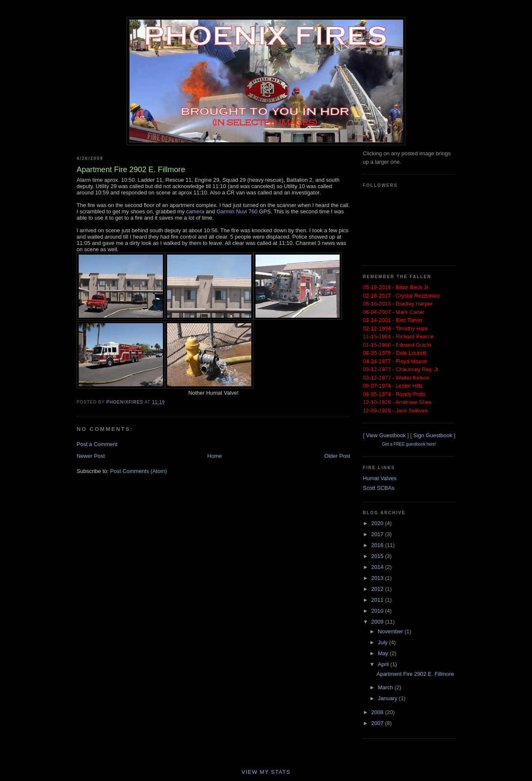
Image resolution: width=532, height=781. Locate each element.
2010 (378, 611)
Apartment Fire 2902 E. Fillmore (415, 674)
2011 (378, 600)
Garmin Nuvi (231, 211)
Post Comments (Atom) (139, 471)
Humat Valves (380, 478)
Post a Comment (97, 444)
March (386, 687)
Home (215, 456)
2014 (378, 567)
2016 (378, 545)
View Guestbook (386, 435)
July (384, 642)
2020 (378, 523)
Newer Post (91, 456)
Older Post (337, 456)
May (384, 653)
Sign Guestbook (433, 435)
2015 (378, 556)
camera (195, 211)
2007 (378, 723)
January (388, 698)
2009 (378, 622)
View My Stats (266, 772)
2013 (378, 578)
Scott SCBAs (379, 488)
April (384, 664)
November (391, 631)
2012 (378, 589)
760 (252, 211)
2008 (378, 712)
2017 (378, 534)
